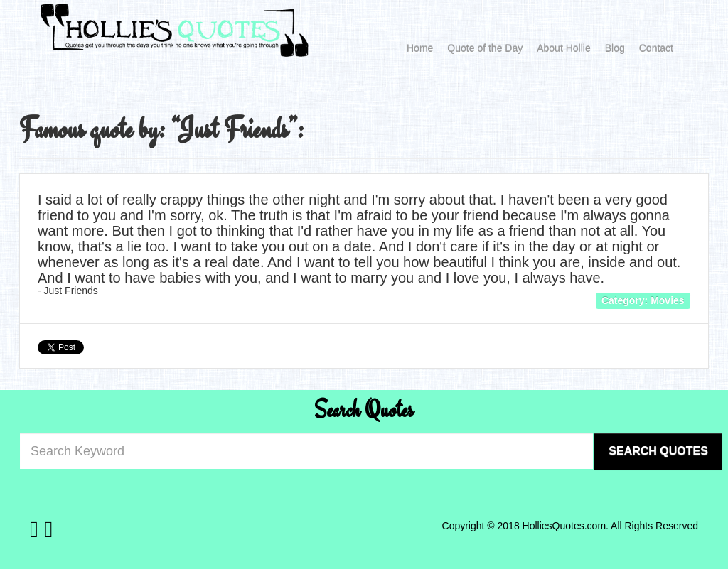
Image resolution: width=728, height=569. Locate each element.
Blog (615, 48)
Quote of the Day (485, 48)
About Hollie (564, 48)
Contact (656, 48)
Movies (667, 300)
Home (420, 48)
